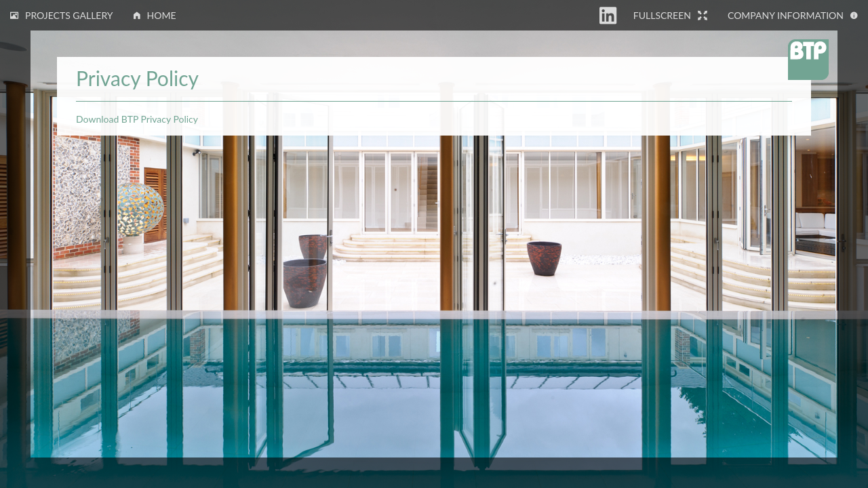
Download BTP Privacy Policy (137, 119)
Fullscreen (670, 15)
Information (793, 15)
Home (155, 15)
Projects (62, 15)
